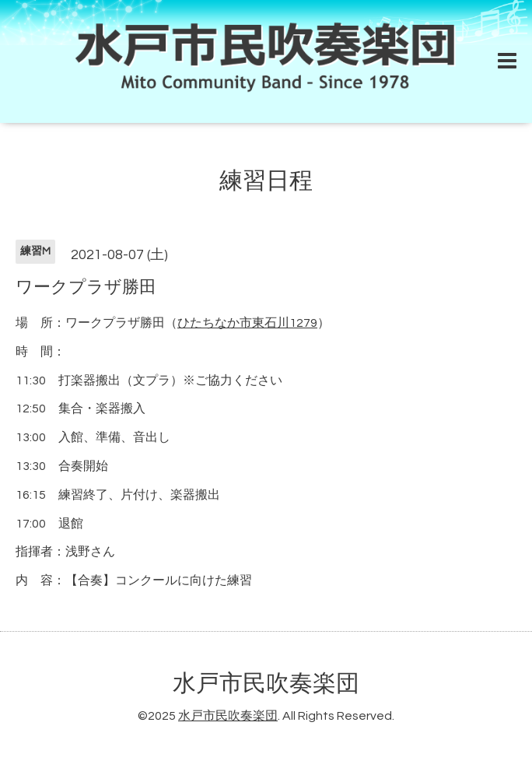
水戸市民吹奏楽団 (266, 684)
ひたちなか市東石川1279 (247, 323)
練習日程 (266, 181)
